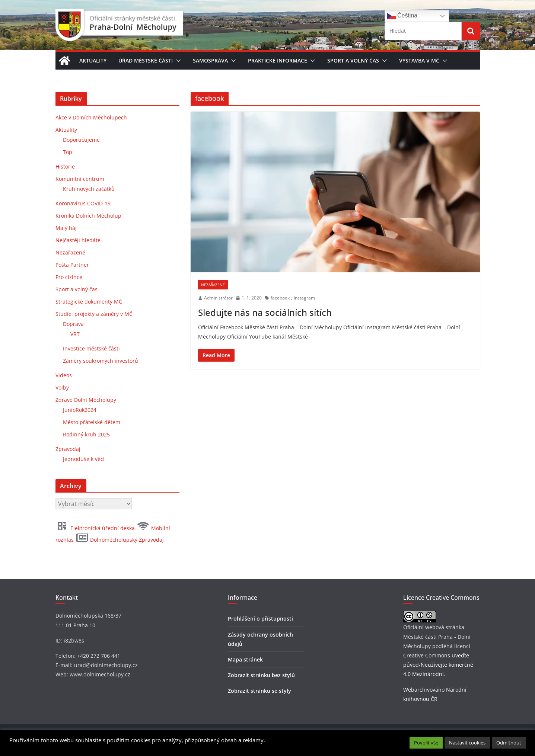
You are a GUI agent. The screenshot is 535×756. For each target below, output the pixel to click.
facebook (280, 298)
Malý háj (66, 228)
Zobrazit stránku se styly (259, 691)
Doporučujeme (81, 140)
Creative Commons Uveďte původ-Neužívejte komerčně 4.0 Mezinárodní (438, 665)
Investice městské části (91, 348)
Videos (64, 375)
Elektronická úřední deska (96, 528)
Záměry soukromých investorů (101, 361)
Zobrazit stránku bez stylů (261, 675)
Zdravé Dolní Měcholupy (86, 400)
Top (68, 152)
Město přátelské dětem (92, 422)
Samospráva (210, 60)
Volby (62, 387)
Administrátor (218, 298)
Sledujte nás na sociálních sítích (265, 312)
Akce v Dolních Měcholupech (91, 117)
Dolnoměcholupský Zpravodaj (120, 540)
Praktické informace (278, 60)
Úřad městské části (146, 60)
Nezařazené (213, 285)
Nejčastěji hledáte (78, 240)
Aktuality (93, 60)
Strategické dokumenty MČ (89, 302)
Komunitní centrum (80, 179)
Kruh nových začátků (89, 189)
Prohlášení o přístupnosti (260, 619)
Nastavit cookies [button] (467, 743)
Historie (65, 166)
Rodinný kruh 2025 (86, 434)
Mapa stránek (245, 659)
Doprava (73, 324)
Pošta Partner (72, 265)
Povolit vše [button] (426, 743)
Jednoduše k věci (84, 459)
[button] (177, 61)
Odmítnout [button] (509, 743)
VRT (75, 334)
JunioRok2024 (80, 410)
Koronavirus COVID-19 (83, 203)
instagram (304, 298)
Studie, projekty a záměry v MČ (94, 314)
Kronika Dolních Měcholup (88, 216)
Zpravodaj (68, 449)
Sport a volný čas (353, 60)
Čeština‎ (402, 16)
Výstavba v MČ (419, 60)
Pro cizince (69, 277)
